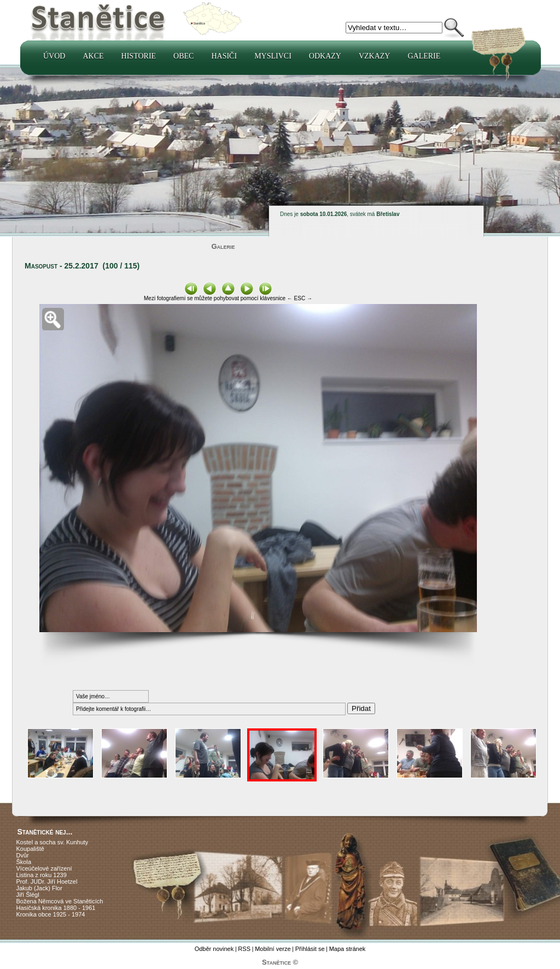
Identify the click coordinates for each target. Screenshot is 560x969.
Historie (139, 56)
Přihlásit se (310, 949)
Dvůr (23, 855)
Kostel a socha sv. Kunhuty (52, 842)
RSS (244, 949)
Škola (24, 862)
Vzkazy (375, 56)
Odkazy (325, 56)
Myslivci (273, 56)
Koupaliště (30, 849)
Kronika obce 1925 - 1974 (51, 914)
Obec (183, 56)
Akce (93, 56)
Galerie (424, 56)
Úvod (54, 56)
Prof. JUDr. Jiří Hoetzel (47, 882)
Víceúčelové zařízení (44, 868)
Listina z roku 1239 (42, 875)
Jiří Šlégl (28, 895)
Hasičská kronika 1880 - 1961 (56, 908)
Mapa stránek (348, 949)
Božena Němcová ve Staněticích (60, 901)
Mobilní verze (273, 949)
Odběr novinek (214, 949)
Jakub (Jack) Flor (39, 888)
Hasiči (224, 56)
